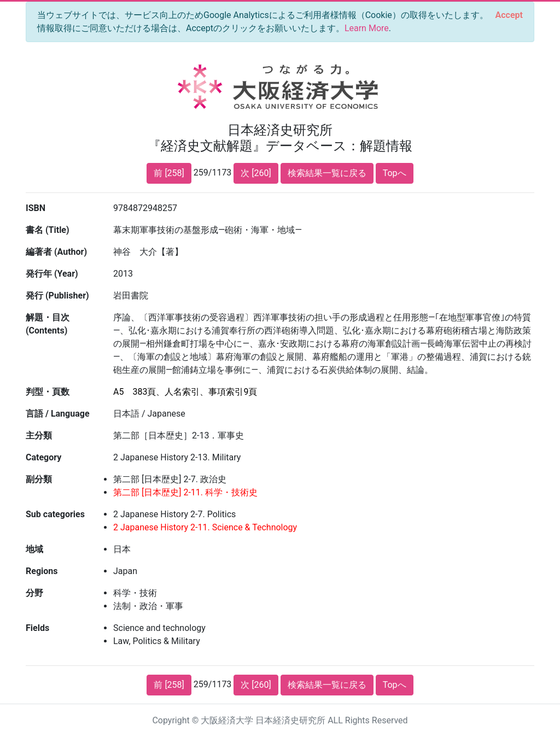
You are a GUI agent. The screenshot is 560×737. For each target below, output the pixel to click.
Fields (37, 628)
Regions (42, 571)
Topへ (395, 173)
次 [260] (256, 173)
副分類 (39, 479)
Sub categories (55, 514)
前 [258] (169, 173)
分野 (34, 593)
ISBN (36, 208)
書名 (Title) (48, 230)
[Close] (509, 15)
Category (43, 457)
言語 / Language (58, 414)
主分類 (39, 435)
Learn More (367, 28)
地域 (34, 549)
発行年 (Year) (52, 274)
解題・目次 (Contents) (48, 324)
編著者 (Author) (56, 252)
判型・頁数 (48, 392)
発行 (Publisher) (57, 296)
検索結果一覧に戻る (327, 173)
